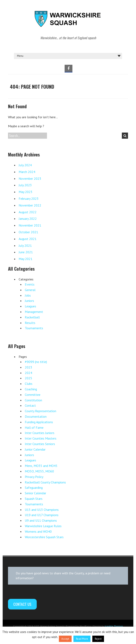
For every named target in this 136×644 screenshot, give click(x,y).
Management (34, 312)
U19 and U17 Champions (42, 515)
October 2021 (28, 232)
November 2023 (30, 179)
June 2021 (26, 252)
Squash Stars (34, 499)
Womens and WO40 (38, 531)
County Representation (41, 411)
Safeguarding (34, 488)
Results (30, 323)
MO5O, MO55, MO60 (39, 471)
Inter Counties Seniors (40, 444)
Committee (33, 395)
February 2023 (29, 199)
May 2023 (26, 192)
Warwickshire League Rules (43, 526)
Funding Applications (39, 422)
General (30, 290)
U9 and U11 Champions (41, 520)
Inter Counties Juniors (40, 433)
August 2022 (28, 212)
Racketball (32, 317)
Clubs (29, 384)
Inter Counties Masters (41, 438)
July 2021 (25, 246)
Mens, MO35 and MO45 (41, 466)
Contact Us (22, 604)
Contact (30, 405)
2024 (29, 373)
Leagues (30, 306)
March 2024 (27, 172)
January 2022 (28, 219)
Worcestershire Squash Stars (44, 537)
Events (30, 284)
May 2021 (26, 259)
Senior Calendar (35, 493)
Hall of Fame (34, 427)
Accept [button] (65, 639)
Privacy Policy (34, 477)
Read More (82, 639)
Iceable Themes (114, 626)
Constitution (33, 400)
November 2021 (30, 225)
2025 (29, 378)
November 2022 (30, 205)
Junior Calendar (35, 449)
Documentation (36, 416)
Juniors (29, 301)
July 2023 (25, 185)
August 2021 (28, 239)
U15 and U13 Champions (42, 510)
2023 (29, 367)
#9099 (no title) (36, 362)
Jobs (28, 295)
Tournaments (34, 328)
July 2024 (25, 165)
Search (125, 136)
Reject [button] (98, 639)
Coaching (31, 389)
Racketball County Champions (45, 482)
